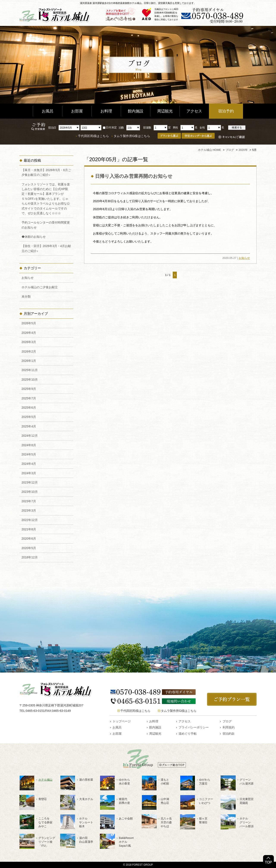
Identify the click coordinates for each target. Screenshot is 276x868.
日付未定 (110, 127)
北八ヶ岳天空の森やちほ (166, 822)
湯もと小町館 (165, 782)
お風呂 (48, 111)
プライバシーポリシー (194, 727)
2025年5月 (29, 417)
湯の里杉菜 (86, 780)
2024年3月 (29, 473)
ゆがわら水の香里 (124, 782)
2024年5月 (29, 454)
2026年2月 (29, 351)
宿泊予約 (226, 111)
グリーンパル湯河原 (247, 782)
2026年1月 (29, 361)
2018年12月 (30, 557)
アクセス (194, 111)
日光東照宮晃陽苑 (247, 801)
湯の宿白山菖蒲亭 (86, 840)
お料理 (106, 111)
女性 (202, 128)
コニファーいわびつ (206, 801)
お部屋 (77, 111)
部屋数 (147, 128)
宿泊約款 (229, 734)
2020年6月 (29, 539)
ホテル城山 (45, 780)
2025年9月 (29, 389)
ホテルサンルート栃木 (86, 822)
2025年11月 (30, 370)
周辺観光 (165, 111)
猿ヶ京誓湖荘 (203, 820)
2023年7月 (29, 501)
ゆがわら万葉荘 (205, 782)
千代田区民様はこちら (93, 136)
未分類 (26, 296)
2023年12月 (30, 482)
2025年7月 (29, 398)
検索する (237, 128)
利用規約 (229, 727)
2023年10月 (30, 492)
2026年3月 (29, 342)
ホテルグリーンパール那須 (247, 822)
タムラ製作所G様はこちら (132, 136)
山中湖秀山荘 (165, 801)
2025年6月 (29, 408)
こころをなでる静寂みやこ (45, 822)
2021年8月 (29, 529)
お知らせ (244, 258)
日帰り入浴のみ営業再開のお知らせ (134, 176)
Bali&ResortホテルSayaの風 (126, 842)
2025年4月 (29, 426)
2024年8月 (29, 445)
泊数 (121, 128)
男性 (175, 128)
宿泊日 (52, 128)
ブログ (227, 721)
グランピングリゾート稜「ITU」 (47, 842)
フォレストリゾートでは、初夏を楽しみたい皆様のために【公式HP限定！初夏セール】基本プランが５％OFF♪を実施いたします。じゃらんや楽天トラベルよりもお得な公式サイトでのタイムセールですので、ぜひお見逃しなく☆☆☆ (46, 199)
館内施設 (136, 111)
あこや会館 (126, 818)
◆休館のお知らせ (34, 237)
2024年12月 (30, 436)
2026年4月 (29, 333)
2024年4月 (29, 464)
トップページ (122, 721)
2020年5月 (29, 548)
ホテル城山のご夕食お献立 (40, 287)
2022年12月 (30, 520)
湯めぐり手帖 (188, 734)
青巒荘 (43, 799)
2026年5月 (29, 323)
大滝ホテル (86, 799)
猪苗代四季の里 (124, 801)
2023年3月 (29, 510)
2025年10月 (30, 380)
